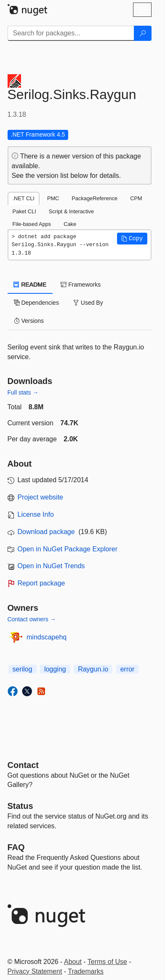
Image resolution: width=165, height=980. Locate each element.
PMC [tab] (53, 198)
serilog (23, 669)
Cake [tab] (70, 224)
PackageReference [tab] (94, 198)
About (73, 962)
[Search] (143, 33)
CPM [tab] (136, 198)
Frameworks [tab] (81, 285)
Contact (23, 765)
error (128, 669)
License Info (36, 514)
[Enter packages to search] (71, 33)
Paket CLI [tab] (24, 211)
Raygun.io (93, 669)
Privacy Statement (35, 971)
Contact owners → (32, 619)
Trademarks (86, 971)
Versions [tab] (29, 321)
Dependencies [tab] (36, 303)
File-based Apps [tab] (32, 224)
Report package (41, 583)
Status (20, 806)
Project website (41, 497)
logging (55, 669)
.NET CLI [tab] (24, 198)
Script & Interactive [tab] (71, 211)
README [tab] (30, 285)
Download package (46, 532)
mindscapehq (47, 637)
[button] (132, 239)
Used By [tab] (88, 303)
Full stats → (23, 392)
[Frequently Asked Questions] (16, 847)
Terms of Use (107, 962)
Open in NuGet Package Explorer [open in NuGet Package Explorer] (68, 549)
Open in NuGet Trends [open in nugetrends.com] (51, 566)
